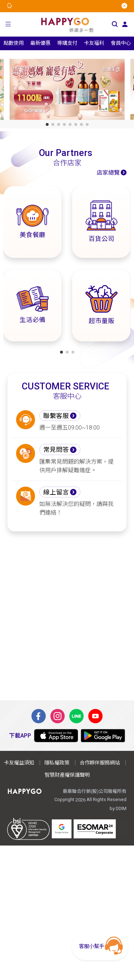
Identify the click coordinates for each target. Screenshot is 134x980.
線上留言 (56, 492)
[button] (8, 24)
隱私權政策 (57, 763)
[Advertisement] (67, 616)
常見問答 (56, 450)
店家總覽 (108, 173)
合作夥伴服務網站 (100, 763)
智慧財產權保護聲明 (67, 775)
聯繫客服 (56, 416)
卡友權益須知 (19, 763)
